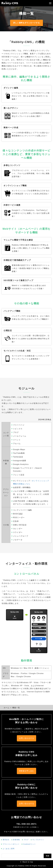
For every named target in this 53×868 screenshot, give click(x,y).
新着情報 (16, 840)
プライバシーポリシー (11, 844)
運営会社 (6, 840)
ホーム (7, 708)
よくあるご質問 (9, 849)
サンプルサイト (38, 840)
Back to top (28, 862)
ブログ (26, 840)
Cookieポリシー (29, 844)
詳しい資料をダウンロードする (26, 23)
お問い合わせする (27, 738)
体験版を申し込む (27, 771)
